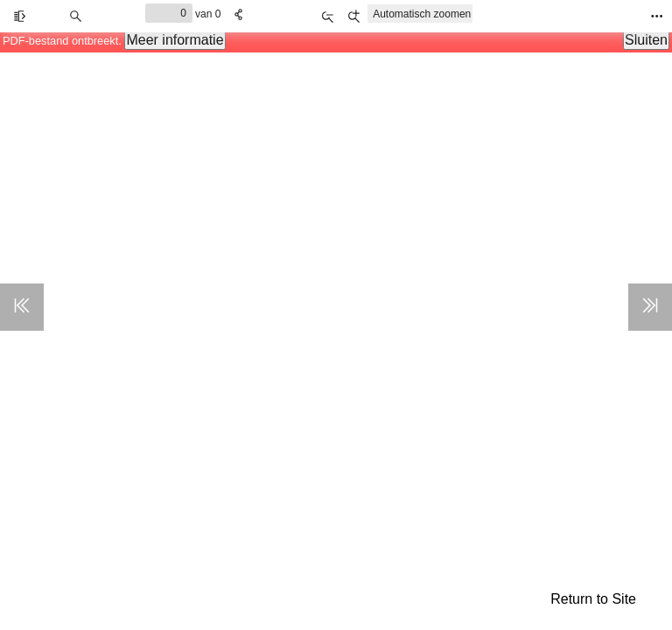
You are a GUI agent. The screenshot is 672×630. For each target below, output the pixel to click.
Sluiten (646, 40)
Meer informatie (175, 40)
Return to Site (593, 599)
